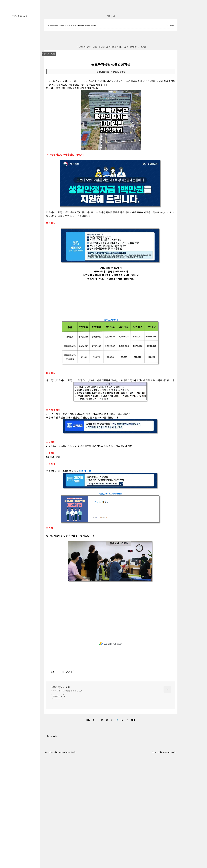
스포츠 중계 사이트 (20, 16)
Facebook (62, 864)
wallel (174, 864)
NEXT (133, 832)
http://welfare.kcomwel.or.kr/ (111, 606)
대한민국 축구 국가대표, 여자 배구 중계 (67, 803)
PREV (88, 832)
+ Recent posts (51, 848)
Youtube (68, 864)
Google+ (74, 864)
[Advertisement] (111, 79)
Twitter (56, 864)
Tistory (162, 864)
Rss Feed (48, 864)
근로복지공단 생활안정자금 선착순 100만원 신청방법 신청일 (72, 25)
